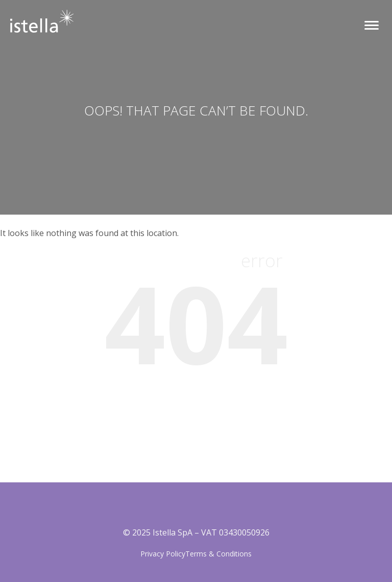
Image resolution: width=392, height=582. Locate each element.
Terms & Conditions (218, 554)
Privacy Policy (163, 554)
